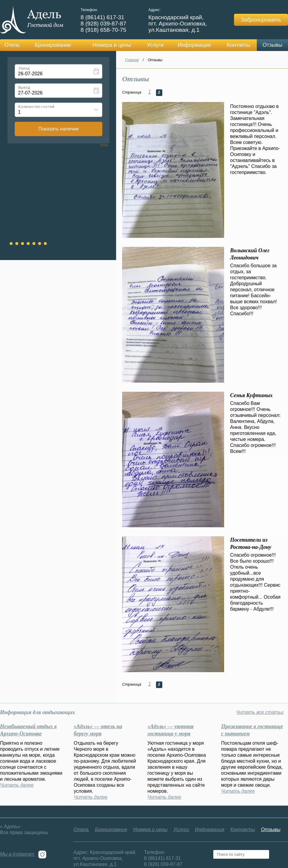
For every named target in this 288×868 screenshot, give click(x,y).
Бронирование (53, 45)
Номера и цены (112, 45)
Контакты (238, 45)
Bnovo (104, 145)
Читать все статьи (260, 712)
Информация (194, 45)
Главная (132, 60)
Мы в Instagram (23, 854)
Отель (12, 45)
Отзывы (272, 45)
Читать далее (17, 785)
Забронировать (261, 20)
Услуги (155, 45)
